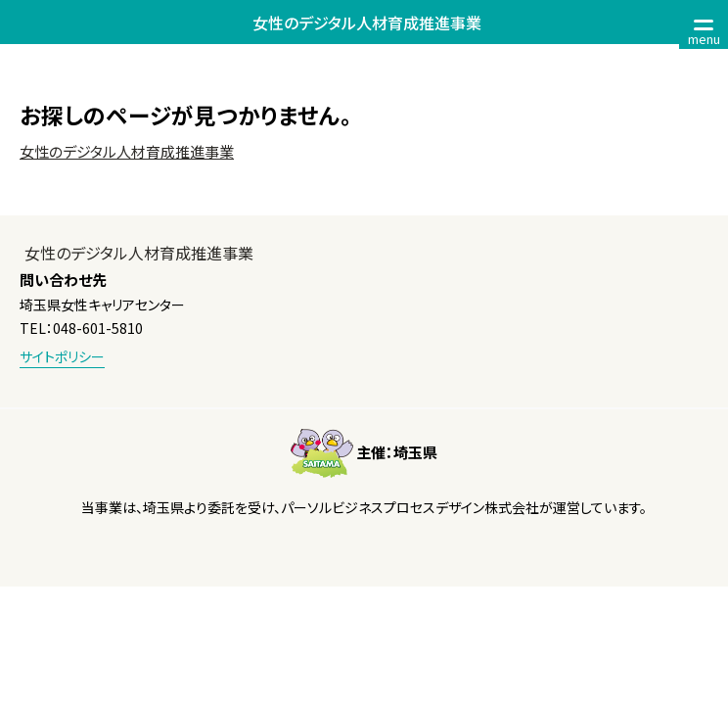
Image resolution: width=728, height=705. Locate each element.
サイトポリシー (62, 356)
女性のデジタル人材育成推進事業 (127, 151)
